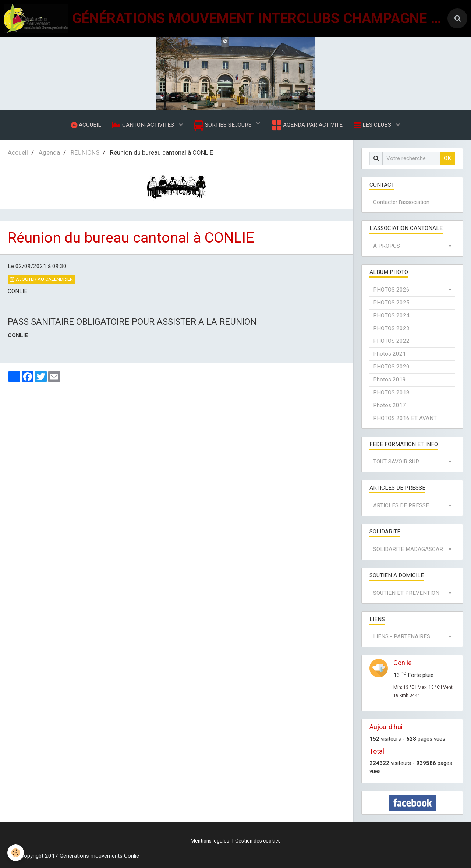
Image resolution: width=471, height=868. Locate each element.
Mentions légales (210, 841)
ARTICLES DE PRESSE (401, 506)
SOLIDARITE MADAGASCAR (408, 549)
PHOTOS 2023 (391, 328)
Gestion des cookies (258, 841)
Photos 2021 (389, 354)
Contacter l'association (401, 202)
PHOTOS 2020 (391, 367)
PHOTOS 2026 (391, 290)
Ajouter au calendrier (41, 279)
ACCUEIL (86, 125)
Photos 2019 (389, 380)
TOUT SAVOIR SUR (396, 462)
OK (447, 158)
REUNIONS (85, 152)
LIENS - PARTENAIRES (402, 637)
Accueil (18, 152)
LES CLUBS (373, 125)
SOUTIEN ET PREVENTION (406, 593)
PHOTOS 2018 (391, 392)
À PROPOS (387, 246)
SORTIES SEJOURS (224, 125)
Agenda (49, 152)
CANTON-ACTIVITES (144, 125)
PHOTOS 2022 (391, 341)
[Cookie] (16, 853)
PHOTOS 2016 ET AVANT (405, 418)
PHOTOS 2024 (391, 315)
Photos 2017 (389, 405)
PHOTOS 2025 (391, 303)
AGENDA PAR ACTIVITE (307, 125)
